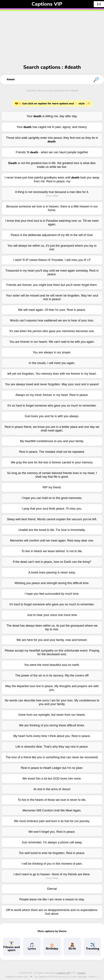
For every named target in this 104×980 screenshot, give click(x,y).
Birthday (52, 946)
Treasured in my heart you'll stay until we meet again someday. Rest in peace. (52, 272)
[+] (99, 4)
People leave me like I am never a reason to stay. (52, 899)
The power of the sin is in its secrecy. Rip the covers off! (52, 675)
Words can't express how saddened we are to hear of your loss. (52, 320)
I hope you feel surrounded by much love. (52, 594)
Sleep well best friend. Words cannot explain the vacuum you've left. (52, 519)
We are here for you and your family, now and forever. (52, 640)
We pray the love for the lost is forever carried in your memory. (52, 462)
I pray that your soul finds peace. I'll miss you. (52, 509)
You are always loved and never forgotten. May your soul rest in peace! (52, 384)
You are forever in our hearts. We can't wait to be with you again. (52, 342)
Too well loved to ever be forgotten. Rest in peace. (52, 853)
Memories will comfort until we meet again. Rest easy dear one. (52, 541)
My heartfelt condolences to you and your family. (52, 441)
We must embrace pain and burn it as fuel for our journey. (52, 821)
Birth (72, 946)
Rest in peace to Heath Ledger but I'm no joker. (52, 768)
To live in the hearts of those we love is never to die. (52, 800)
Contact (81, 973)
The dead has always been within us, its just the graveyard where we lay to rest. (52, 627)
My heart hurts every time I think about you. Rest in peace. (52, 736)
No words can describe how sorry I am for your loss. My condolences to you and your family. (52, 702)
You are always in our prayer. (52, 352)
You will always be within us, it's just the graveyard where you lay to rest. (52, 247)
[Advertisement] (52, 33)
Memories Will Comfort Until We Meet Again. (52, 810)
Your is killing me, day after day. (52, 116)
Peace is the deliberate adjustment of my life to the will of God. (52, 235)
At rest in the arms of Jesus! (52, 789)
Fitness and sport (11, 946)
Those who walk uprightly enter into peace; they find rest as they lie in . (52, 140)
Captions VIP (47, 4)
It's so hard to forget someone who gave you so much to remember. (52, 406)
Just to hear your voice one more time (52, 615)
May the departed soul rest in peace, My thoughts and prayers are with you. (52, 688)
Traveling (93, 946)
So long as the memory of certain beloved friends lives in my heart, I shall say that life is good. (52, 475)
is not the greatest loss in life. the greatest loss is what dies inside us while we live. (52, 165)
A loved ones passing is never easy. (52, 572)
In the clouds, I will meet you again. (52, 363)
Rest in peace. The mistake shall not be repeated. (52, 452)
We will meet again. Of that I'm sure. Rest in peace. (52, 310)
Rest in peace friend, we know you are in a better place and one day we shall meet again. (52, 429)
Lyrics (32, 946)
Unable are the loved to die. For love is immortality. (52, 530)
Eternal (52, 889)
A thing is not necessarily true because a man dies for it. (52, 192)
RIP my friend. (52, 487)
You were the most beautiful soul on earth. (52, 665)
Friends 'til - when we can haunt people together (52, 152)
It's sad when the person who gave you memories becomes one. (52, 331)
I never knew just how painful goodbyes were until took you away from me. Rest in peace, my (52, 179)
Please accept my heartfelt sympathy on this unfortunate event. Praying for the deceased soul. (52, 652)
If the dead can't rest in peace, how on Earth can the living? (52, 562)
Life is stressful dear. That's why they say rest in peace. (52, 747)
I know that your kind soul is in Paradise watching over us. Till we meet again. (52, 223)
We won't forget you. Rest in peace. (52, 832)
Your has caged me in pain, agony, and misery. (52, 127)
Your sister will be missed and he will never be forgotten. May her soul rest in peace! (52, 297)
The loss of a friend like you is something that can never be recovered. (52, 757)
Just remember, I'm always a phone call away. (52, 842)
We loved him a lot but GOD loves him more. (52, 779)
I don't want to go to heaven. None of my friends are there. (52, 874)
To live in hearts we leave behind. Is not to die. (52, 551)
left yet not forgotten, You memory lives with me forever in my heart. (52, 374)
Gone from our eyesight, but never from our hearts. (52, 715)
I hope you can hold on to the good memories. (52, 498)
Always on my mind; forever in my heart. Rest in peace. (52, 395)
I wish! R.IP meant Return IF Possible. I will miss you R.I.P (52, 260)
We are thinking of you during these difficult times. (52, 725)
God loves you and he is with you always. (52, 416)
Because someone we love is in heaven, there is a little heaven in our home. (52, 208)
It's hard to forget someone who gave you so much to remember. (52, 604)
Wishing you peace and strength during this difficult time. (52, 583)
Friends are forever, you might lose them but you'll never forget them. (52, 285)
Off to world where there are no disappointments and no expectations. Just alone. (52, 912)
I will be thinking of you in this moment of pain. (52, 864)
